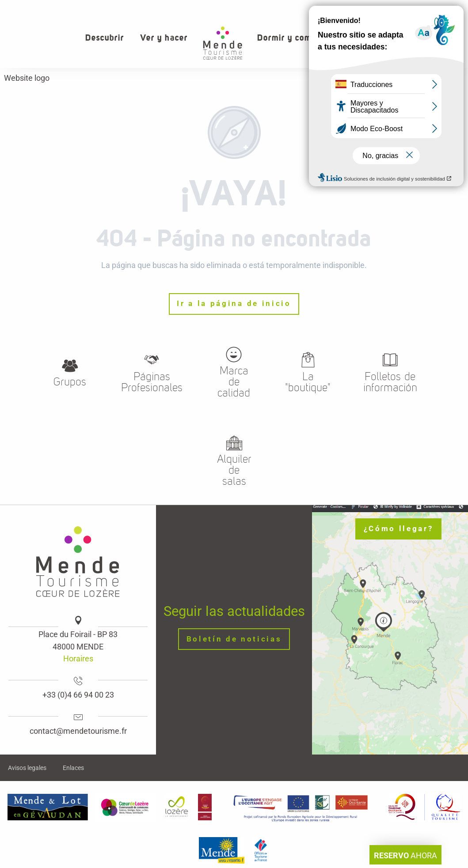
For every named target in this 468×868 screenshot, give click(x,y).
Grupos (443, 9)
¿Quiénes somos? (346, 9)
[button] (432, 38)
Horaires (78, 659)
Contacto (402, 9)
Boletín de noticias (234, 639)
